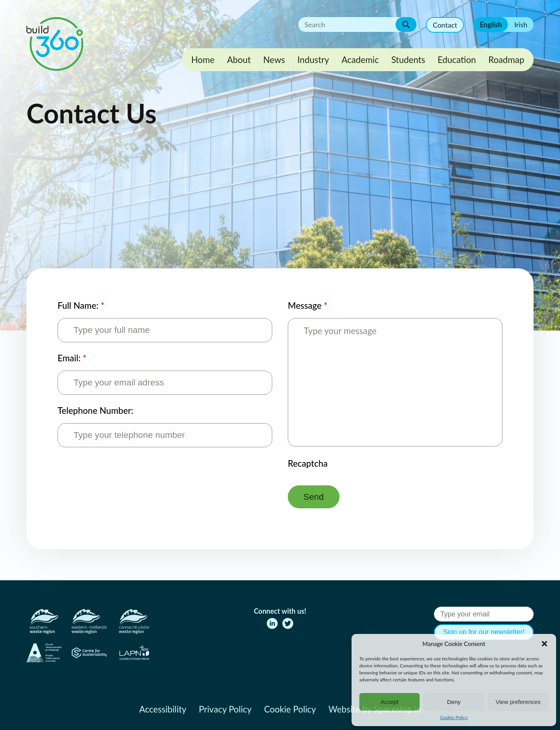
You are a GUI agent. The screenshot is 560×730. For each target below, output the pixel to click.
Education (457, 60)
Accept (390, 702)
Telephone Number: (95, 411)
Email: (72, 358)
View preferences (518, 702)
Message (308, 305)
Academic (360, 60)
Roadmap (506, 60)
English (491, 25)
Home (203, 60)
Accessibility (163, 709)
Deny (454, 702)
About (239, 60)
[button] (544, 644)
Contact (445, 25)
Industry (313, 60)
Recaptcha (308, 463)
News (274, 60)
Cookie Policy (454, 717)
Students (408, 60)
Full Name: (81, 305)
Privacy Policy (225, 709)
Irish (521, 25)
